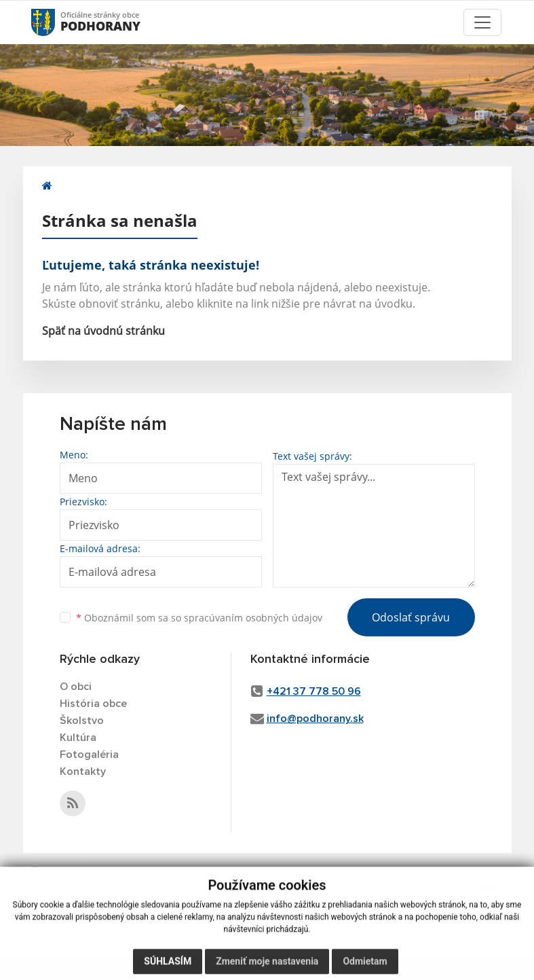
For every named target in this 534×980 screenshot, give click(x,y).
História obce (93, 704)
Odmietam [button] (365, 966)
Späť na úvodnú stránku (103, 331)
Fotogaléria (89, 755)
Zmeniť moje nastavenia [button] (267, 966)
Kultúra (78, 738)
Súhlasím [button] (168, 966)
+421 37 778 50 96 (314, 691)
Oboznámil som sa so (199, 618)
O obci (76, 687)
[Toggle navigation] (482, 22)
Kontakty (83, 772)
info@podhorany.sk (315, 719)
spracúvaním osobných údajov (253, 618)
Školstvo (82, 721)
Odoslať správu (411, 617)
